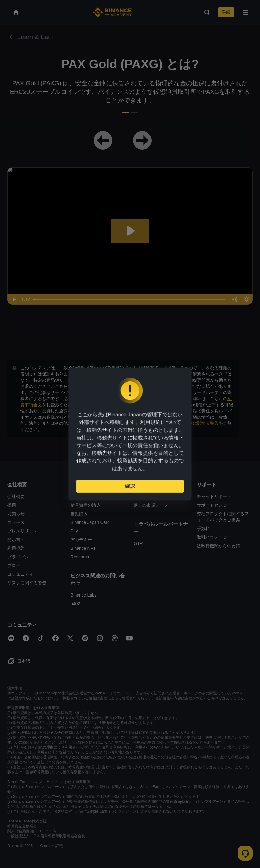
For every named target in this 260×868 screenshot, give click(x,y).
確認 (130, 484)
